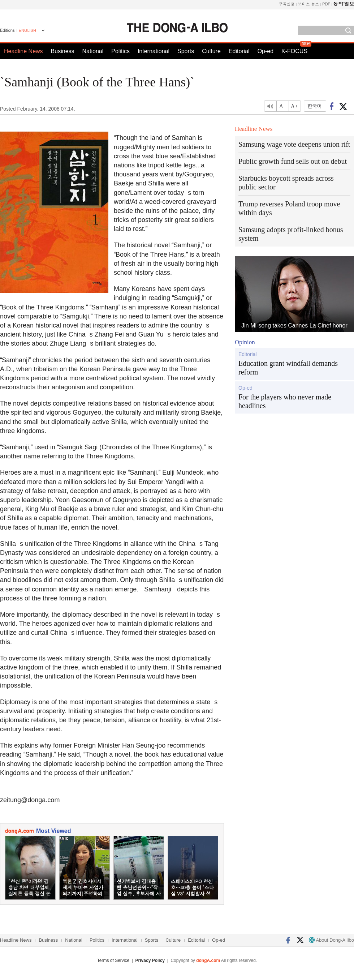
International (154, 51)
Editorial (239, 51)
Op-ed (265, 51)
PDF (326, 4)
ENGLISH (27, 30)
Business (63, 51)
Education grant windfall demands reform (288, 368)
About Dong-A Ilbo (331, 940)
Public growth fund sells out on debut (293, 161)
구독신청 (287, 4)
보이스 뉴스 (309, 4)
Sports (186, 51)
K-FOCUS (294, 51)
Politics (120, 51)
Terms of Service (113, 960)
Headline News (23, 51)
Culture (211, 51)
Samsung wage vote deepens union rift (294, 144)
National (93, 51)
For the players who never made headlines (285, 401)
